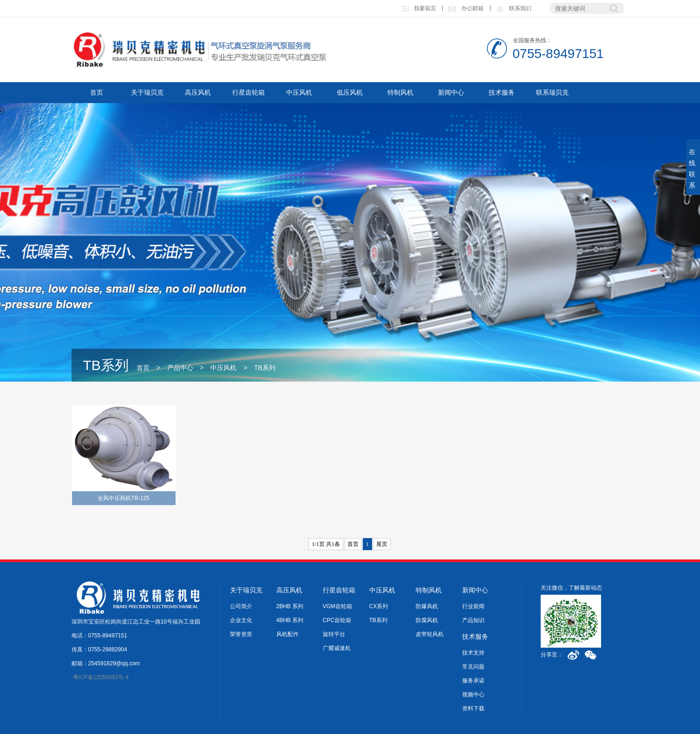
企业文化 (241, 620)
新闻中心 (451, 92)
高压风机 (198, 92)
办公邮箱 (465, 8)
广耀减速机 (337, 648)
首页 (97, 92)
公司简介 (241, 606)
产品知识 (473, 620)
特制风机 (400, 92)
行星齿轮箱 (249, 92)
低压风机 (350, 92)
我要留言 (419, 8)
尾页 (382, 544)
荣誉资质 (241, 634)
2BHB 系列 (290, 606)
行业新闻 (473, 606)
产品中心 (180, 368)
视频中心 (473, 695)
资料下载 (473, 708)
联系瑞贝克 (552, 92)
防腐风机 (427, 620)
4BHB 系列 (290, 620)
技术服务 (502, 92)
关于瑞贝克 (147, 92)
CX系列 (379, 606)
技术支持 (473, 653)
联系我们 (513, 8)
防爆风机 (427, 606)
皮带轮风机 (430, 634)
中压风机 (299, 92)
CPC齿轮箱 (337, 620)
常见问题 (473, 667)
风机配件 (288, 634)
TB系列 (265, 368)
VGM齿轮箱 (337, 606)
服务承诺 (473, 681)
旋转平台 (334, 634)
